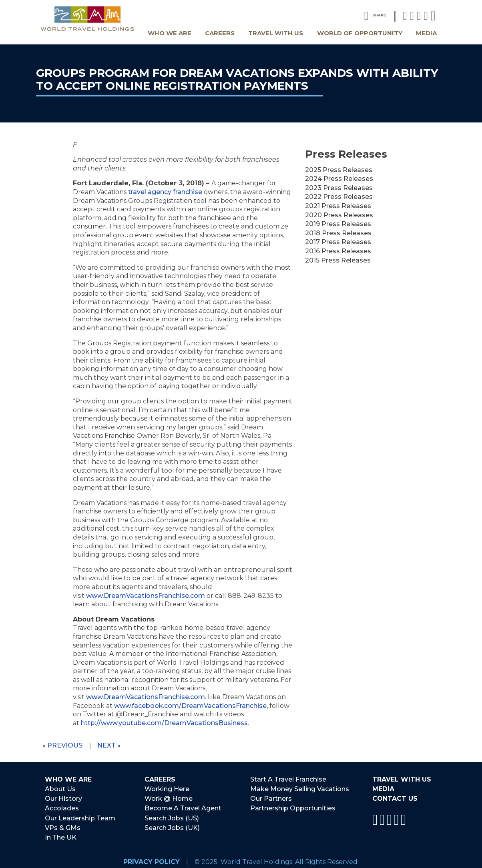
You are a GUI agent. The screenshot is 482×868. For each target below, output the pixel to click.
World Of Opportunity (360, 33)
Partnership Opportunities (293, 807)
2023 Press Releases (339, 188)
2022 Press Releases (339, 197)
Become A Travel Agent (183, 807)
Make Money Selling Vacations (300, 789)
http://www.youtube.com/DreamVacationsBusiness (164, 723)
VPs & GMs (63, 825)
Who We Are (170, 33)
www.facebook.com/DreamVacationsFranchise (190, 706)
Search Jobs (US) (172, 815)
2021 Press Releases (338, 206)
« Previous (62, 745)
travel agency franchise (165, 192)
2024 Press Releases (339, 179)
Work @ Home (169, 797)
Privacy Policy (152, 857)
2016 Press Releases (338, 251)
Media (426, 33)
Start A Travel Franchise (288, 779)
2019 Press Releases (338, 224)
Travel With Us (276, 33)
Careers (220, 33)
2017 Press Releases (338, 242)
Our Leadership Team (80, 815)
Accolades (62, 807)
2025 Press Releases (339, 170)
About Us (60, 789)
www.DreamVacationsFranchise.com (146, 596)
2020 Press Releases (339, 215)
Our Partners (271, 797)
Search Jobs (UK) (172, 825)
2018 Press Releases (338, 233)
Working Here (167, 789)
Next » (109, 745)
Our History (63, 797)
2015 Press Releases (338, 260)
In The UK (61, 834)
